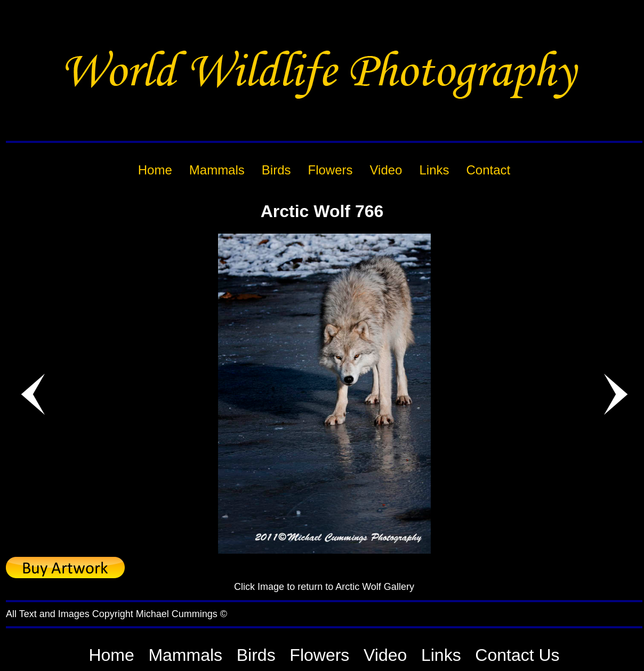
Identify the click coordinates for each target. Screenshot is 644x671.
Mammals (185, 655)
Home (111, 655)
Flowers (319, 655)
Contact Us (517, 655)
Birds (256, 655)
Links (441, 655)
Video (385, 655)
